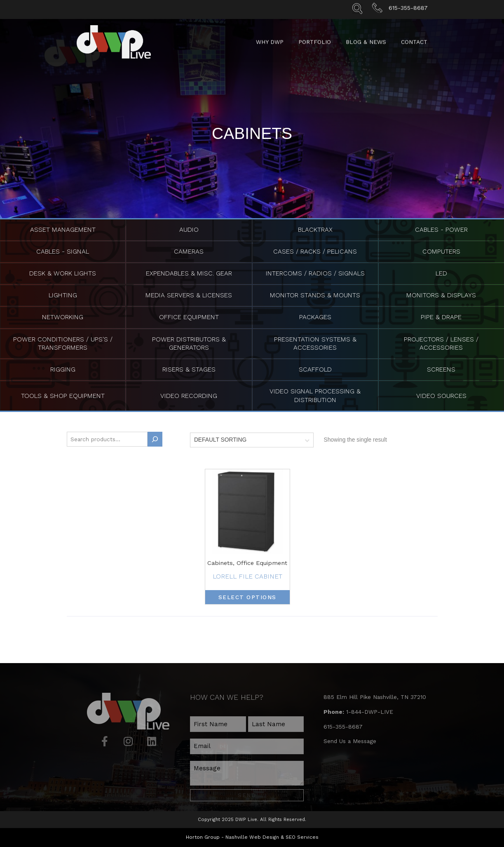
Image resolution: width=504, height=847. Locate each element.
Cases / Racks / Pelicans (315, 251)
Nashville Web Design (252, 833)
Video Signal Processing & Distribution (315, 394)
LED (441, 273)
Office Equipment (189, 316)
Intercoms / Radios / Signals (315, 273)
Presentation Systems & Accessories (315, 342)
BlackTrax (315, 229)
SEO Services (302, 833)
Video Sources (441, 394)
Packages (315, 316)
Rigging (63, 368)
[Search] (155, 438)
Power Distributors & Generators (189, 342)
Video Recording (189, 394)
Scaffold (315, 368)
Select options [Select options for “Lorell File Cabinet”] (247, 595)
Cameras (189, 251)
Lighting (63, 295)
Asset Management (63, 229)
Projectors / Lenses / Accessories (441, 342)
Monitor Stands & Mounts (315, 295)
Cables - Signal (63, 251)
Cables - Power (441, 229)
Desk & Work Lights (63, 273)
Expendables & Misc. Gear (189, 273)
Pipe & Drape (441, 316)
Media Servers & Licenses (189, 295)
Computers (441, 251)
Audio (189, 229)
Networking (63, 316)
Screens (441, 368)
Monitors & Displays (441, 295)
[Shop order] (252, 438)
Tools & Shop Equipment (63, 394)
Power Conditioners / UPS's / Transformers (63, 342)
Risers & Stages (189, 368)
